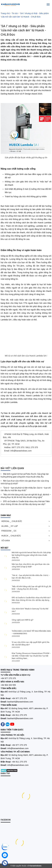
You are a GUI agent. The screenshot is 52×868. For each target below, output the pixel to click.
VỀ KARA (6, 541)
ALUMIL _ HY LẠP (10, 526)
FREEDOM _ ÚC (9, 531)
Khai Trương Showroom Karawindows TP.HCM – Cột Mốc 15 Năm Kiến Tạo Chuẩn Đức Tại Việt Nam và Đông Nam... (31, 656)
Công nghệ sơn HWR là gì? (23, 620)
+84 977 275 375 (8, 678)
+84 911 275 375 (19, 715)
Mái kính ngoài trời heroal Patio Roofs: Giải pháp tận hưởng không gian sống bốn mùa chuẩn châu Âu (31, 555)
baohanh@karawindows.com (20, 702)
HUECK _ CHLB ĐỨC (11, 536)
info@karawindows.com (18, 748)
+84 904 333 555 (8, 685)
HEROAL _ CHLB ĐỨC (12, 521)
